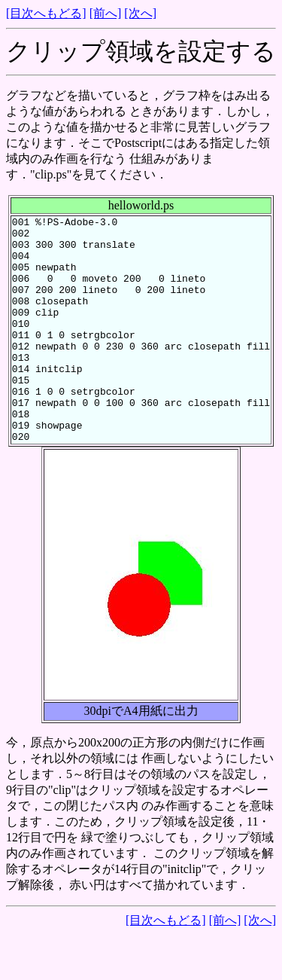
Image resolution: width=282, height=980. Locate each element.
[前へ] (106, 13)
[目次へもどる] (46, 13)
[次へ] (140, 13)
